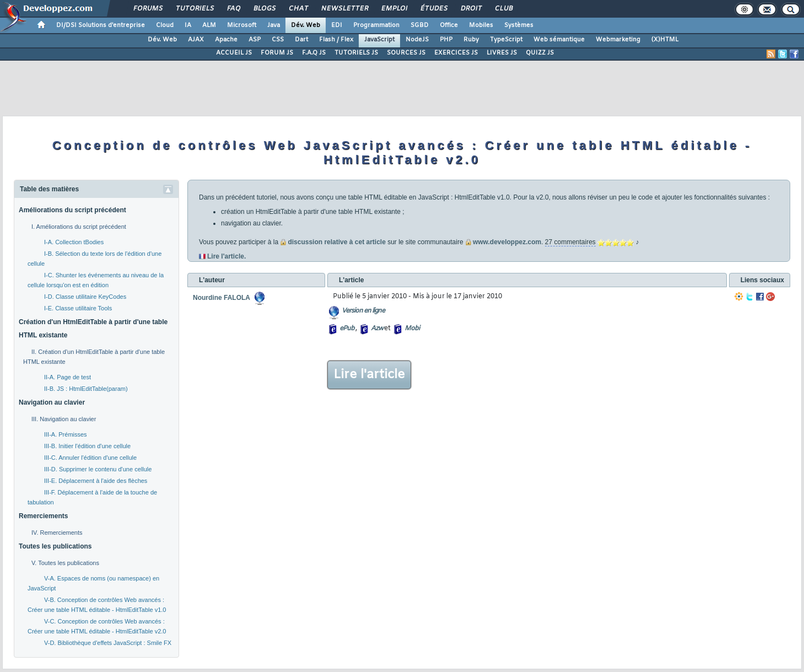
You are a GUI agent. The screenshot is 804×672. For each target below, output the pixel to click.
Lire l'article (369, 375)
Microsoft (242, 25)
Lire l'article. (226, 256)
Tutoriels (194, 9)
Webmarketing (618, 40)
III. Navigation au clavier (64, 419)
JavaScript (379, 40)
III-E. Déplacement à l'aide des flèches (96, 481)
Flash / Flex (336, 40)
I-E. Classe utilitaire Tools (78, 308)
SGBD (420, 25)
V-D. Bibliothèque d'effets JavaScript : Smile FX (108, 643)
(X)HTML (665, 40)
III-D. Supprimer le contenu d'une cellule (98, 469)
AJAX (196, 40)
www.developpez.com (505, 242)
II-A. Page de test (68, 377)
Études (433, 9)
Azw (377, 329)
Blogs (264, 9)
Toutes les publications (55, 546)
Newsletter (344, 9)
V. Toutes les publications (65, 563)
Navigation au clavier (52, 402)
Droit (471, 9)
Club (503, 9)
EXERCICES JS (456, 53)
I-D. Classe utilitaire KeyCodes (85, 297)
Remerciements (43, 516)
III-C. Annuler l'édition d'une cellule (90, 458)
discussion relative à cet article (336, 242)
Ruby (471, 40)
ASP (255, 40)
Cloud (165, 25)
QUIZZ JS (540, 53)
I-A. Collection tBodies (74, 242)
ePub (347, 329)
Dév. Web (306, 25)
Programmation (376, 25)
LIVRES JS (502, 53)
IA (188, 25)
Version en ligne (363, 311)
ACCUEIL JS (234, 53)
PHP (446, 40)
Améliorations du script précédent (72, 210)
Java (274, 25)
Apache (226, 40)
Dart (301, 40)
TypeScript (506, 40)
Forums (147, 9)
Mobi (412, 329)
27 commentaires (570, 242)
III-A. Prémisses (66, 434)
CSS (278, 40)
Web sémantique (559, 40)
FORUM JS (277, 53)
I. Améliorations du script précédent (79, 227)
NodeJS (417, 40)
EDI (337, 25)
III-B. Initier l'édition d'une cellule (87, 446)
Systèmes (519, 25)
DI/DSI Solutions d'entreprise (101, 25)
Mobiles (481, 25)
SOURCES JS (406, 53)
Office (449, 25)
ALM (209, 25)
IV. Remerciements (57, 533)
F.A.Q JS (314, 53)
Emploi (394, 9)
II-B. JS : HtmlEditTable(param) (86, 389)
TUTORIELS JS (356, 53)
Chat (298, 9)
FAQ (233, 9)
